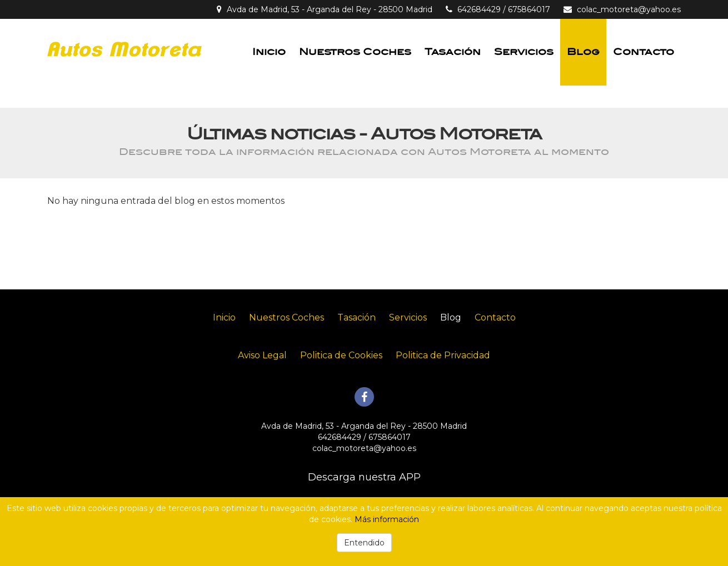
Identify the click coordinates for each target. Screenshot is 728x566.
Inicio (269, 52)
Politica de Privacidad (443, 355)
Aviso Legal (262, 355)
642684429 (479, 9)
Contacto (644, 52)
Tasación (453, 52)
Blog (583, 52)
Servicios (524, 52)
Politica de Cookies (341, 355)
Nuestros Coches (355, 52)
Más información (387, 519)
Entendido (364, 543)
